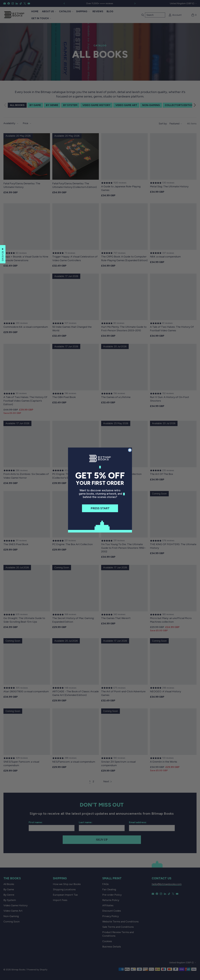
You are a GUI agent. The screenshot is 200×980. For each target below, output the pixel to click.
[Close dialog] (130, 450)
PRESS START (100, 508)
